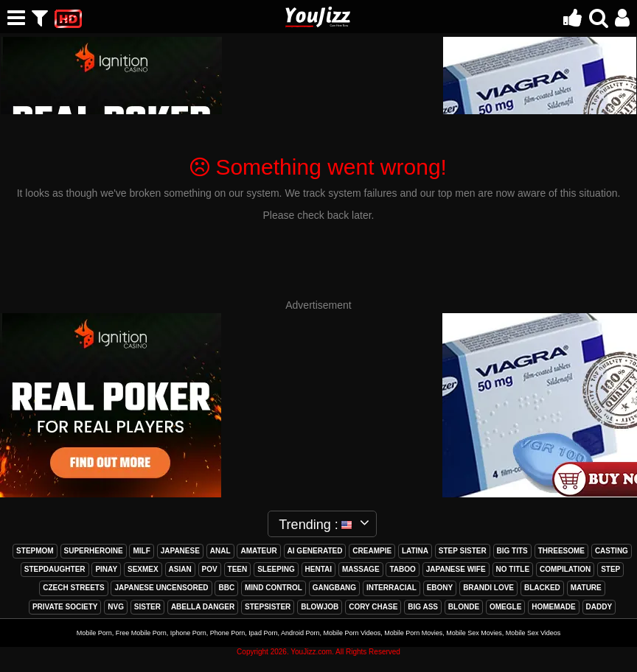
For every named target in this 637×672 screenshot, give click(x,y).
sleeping (276, 569)
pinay (106, 569)
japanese (180, 551)
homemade (553, 607)
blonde (464, 607)
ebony (440, 588)
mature (586, 588)
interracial (391, 588)
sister (147, 607)
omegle (505, 607)
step (610, 569)
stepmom (35, 551)
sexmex (143, 569)
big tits (512, 551)
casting (612, 551)
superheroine (94, 551)
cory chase (373, 607)
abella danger (203, 607)
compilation (565, 569)
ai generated (315, 551)
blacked (542, 588)
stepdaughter (55, 569)
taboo (402, 569)
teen (238, 569)
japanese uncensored (161, 588)
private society (65, 607)
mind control (274, 588)
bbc (226, 588)
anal (220, 551)
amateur (258, 551)
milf (141, 551)
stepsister (268, 607)
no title (513, 569)
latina (415, 551)
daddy (599, 607)
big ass (423, 607)
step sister (463, 551)
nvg (116, 607)
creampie (372, 551)
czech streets (73, 588)
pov (210, 569)
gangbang (334, 588)
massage (361, 569)
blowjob (320, 607)
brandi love (488, 588)
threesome (561, 551)
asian (180, 569)
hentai (318, 569)
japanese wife (456, 569)
